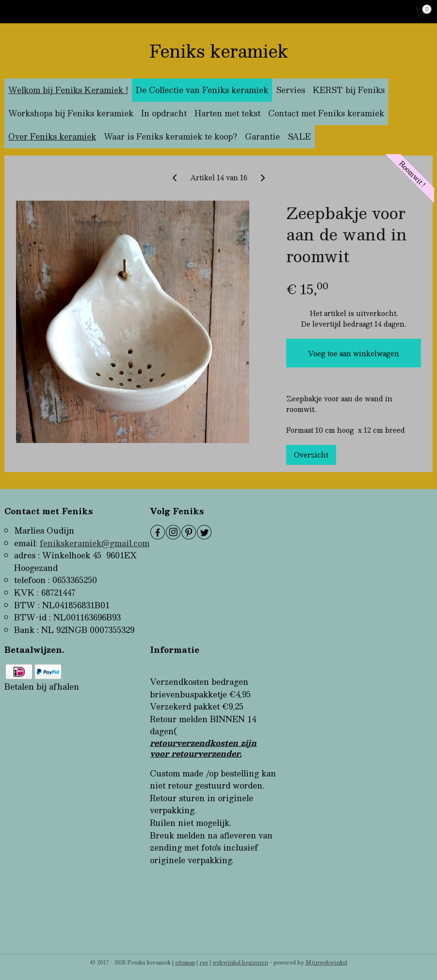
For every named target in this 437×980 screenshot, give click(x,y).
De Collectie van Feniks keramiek (202, 90)
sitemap (185, 962)
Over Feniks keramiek (52, 136)
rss (204, 962)
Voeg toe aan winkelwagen (354, 353)
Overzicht (311, 455)
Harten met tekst (227, 113)
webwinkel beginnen (240, 962)
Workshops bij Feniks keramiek (71, 113)
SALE (299, 136)
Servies (291, 90)
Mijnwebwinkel (326, 962)
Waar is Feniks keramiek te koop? (170, 136)
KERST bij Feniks (349, 90)
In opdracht (164, 113)
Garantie (262, 136)
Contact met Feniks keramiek (326, 113)
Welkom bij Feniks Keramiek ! (68, 90)
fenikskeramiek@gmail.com (95, 543)
